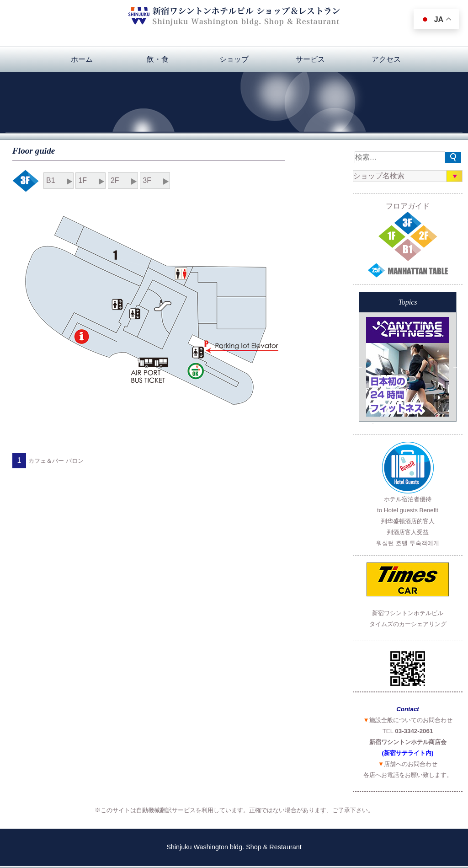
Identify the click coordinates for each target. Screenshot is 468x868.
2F (115, 180)
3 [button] (373, 423)
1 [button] (373, 399)
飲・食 (158, 59)
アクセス (386, 59)
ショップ (234, 59)
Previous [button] (359, 367)
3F (147, 180)
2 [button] (373, 411)
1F (82, 180)
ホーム (82, 59)
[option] (408, 367)
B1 (51, 180)
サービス (310, 59)
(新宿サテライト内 (407, 753)
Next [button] (456, 367)
